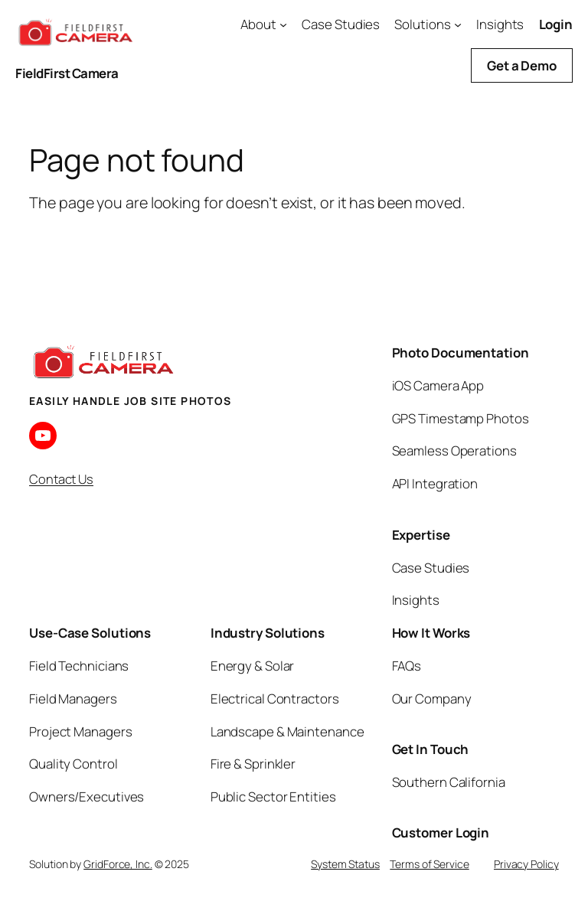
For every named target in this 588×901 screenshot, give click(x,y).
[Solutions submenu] (458, 24)
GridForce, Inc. (118, 864)
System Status (345, 864)
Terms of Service (429, 864)
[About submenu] (283, 24)
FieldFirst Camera (67, 73)
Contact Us (61, 479)
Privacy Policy (526, 864)
